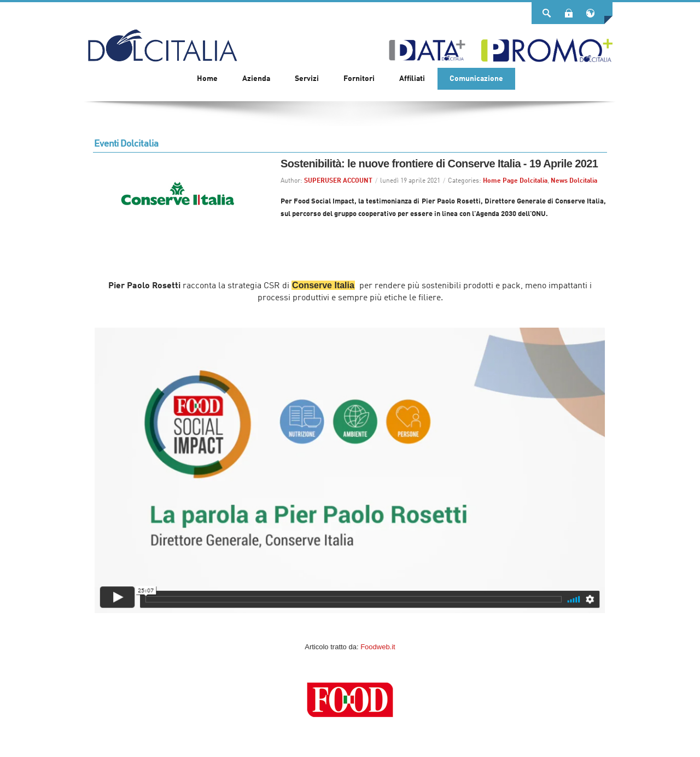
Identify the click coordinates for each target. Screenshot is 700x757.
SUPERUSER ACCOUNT (338, 181)
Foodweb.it (378, 647)
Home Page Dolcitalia (515, 181)
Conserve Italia (323, 285)
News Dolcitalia (574, 181)
